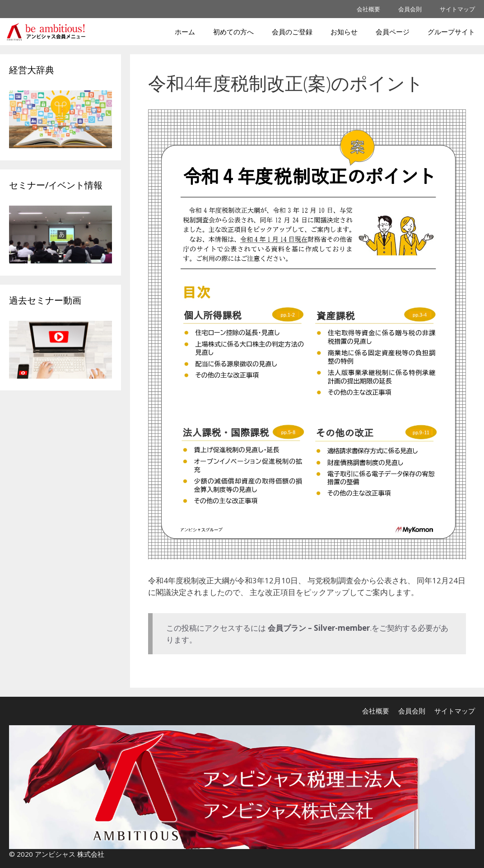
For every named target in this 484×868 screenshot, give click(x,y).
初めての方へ (233, 32)
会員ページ (393, 32)
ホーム (185, 32)
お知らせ (344, 32)
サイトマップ (457, 9)
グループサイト (451, 32)
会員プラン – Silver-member (319, 628)
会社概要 (368, 9)
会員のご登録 (292, 32)
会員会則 (410, 9)
